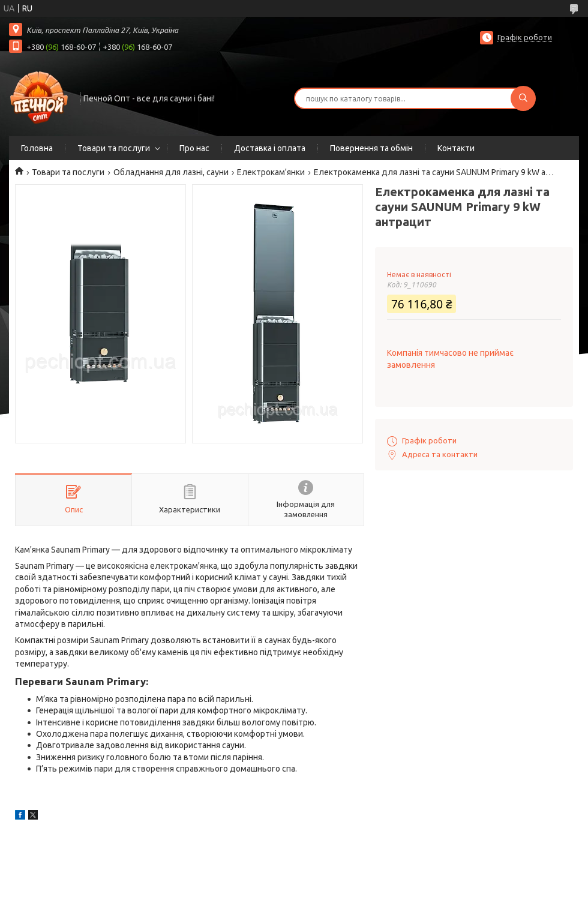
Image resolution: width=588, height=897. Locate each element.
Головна (37, 148)
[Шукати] (523, 98)
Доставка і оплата (270, 148)
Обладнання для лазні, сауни (171, 172)
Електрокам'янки (271, 172)
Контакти (456, 148)
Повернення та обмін (371, 148)
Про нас (194, 148)
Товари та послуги (114, 148)
